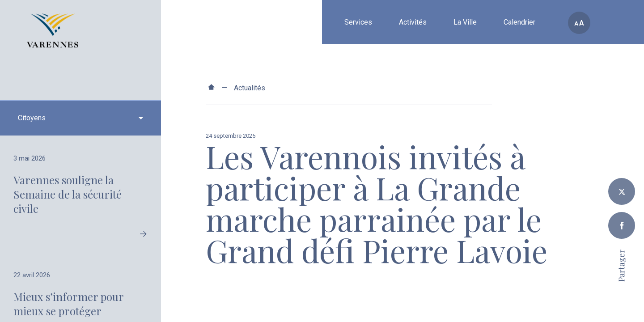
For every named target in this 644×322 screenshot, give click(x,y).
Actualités (250, 88)
